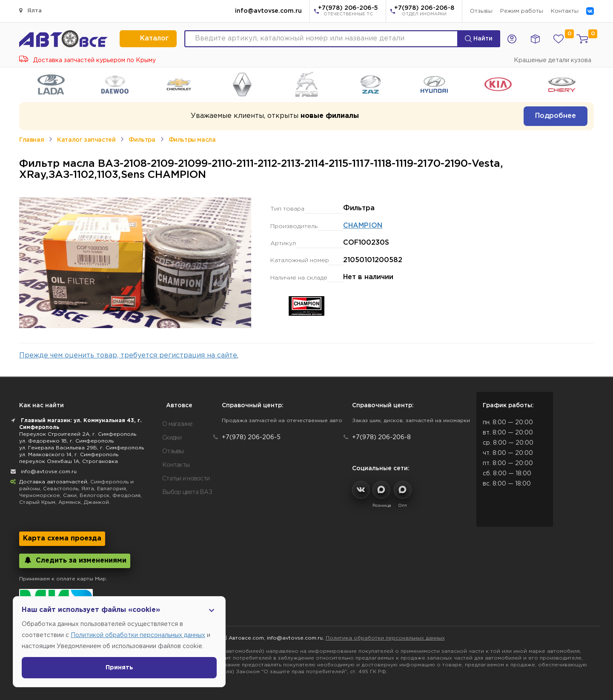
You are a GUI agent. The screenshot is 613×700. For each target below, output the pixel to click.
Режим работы (522, 11)
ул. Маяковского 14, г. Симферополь (69, 455)
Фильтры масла (192, 140)
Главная (32, 140)
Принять (119, 668)
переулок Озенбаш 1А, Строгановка (69, 461)
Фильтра (142, 140)
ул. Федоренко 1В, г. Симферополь (66, 441)
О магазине (178, 424)
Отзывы (481, 11)
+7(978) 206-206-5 (348, 11)
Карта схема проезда (62, 539)
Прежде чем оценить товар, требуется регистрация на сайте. (129, 356)
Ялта (30, 10)
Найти (479, 39)
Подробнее (556, 116)
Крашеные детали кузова (553, 60)
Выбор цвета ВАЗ (187, 492)
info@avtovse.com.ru (268, 11)
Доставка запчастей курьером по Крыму (87, 60)
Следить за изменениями (75, 560)
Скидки (172, 438)
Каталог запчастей (86, 140)
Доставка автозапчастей (53, 482)
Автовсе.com (246, 638)
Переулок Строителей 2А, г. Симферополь (78, 434)
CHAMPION (363, 226)
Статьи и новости (186, 479)
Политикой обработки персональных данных (138, 635)
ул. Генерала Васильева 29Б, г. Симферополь (82, 448)
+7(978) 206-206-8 (424, 11)
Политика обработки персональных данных (385, 638)
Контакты (565, 11)
